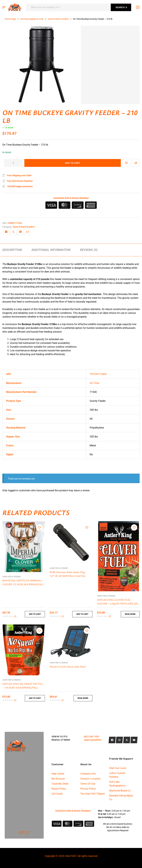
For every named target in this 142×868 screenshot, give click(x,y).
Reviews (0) (89, 250)
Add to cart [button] (35, 614)
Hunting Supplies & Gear (32, 19)
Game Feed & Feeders (58, 19)
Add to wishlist (126, 163)
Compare (136, 163)
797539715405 (98, 374)
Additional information (51, 250)
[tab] (12, 250)
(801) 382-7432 (91, 737)
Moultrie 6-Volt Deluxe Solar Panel (68, 667)
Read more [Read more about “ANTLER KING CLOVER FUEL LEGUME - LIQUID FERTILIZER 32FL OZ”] (130, 614)
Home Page (10, 19)
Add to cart (73, 163)
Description (12, 250)
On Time (94, 383)
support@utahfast (93, 740)
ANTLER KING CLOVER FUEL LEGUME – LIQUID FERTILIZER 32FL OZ (118, 603)
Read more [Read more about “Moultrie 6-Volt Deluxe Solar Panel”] (83, 698)
